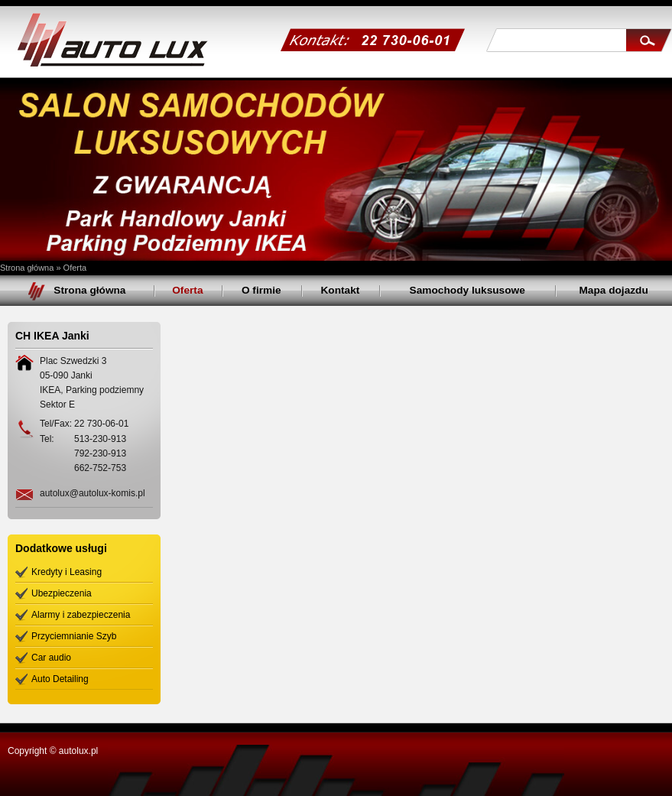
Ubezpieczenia (62, 593)
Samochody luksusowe (467, 290)
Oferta (75, 268)
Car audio (51, 658)
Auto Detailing (60, 679)
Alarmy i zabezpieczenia (81, 615)
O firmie (261, 290)
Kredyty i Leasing (67, 572)
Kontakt (340, 290)
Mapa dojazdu (613, 290)
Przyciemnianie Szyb (74, 636)
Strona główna (27, 268)
